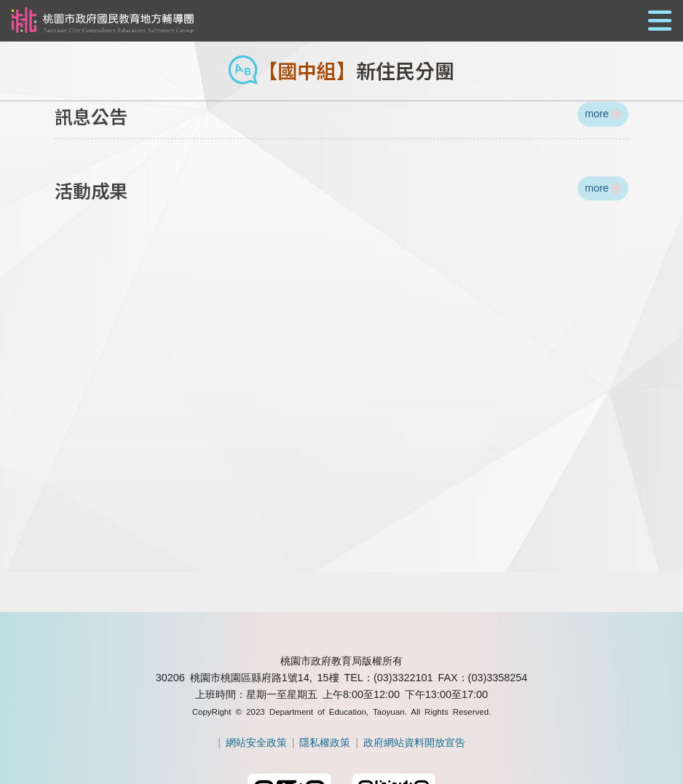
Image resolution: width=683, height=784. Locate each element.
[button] (341, 21)
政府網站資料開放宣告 (414, 742)
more (603, 114)
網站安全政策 (256, 742)
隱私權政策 (325, 742)
